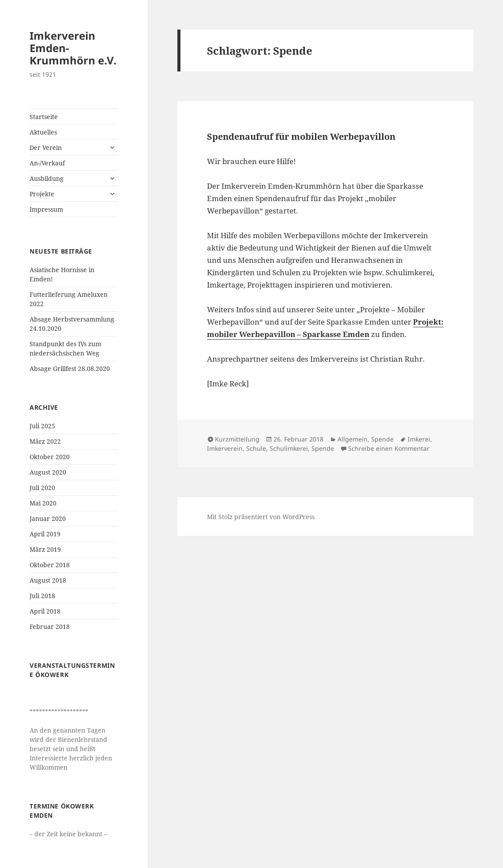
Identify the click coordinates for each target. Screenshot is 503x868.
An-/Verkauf (47, 163)
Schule (256, 448)
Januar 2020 (48, 518)
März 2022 (45, 441)
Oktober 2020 (50, 457)
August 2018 (48, 580)
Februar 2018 (50, 627)
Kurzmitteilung (237, 439)
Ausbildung (47, 178)
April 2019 (45, 534)
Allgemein (353, 439)
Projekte (42, 194)
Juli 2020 (42, 488)
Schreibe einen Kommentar (389, 448)
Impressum (46, 209)
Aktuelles (43, 132)
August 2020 (48, 472)
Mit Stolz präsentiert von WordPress (261, 517)
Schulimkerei (289, 448)
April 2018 (45, 611)
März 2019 (45, 549)
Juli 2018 (42, 596)
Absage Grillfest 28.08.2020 (70, 369)
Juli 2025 (42, 426)
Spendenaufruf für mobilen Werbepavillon (301, 137)
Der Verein (46, 148)
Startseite (44, 117)
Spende (382, 439)
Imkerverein (225, 448)
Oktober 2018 (50, 565)
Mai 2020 (43, 503)
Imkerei (419, 439)
